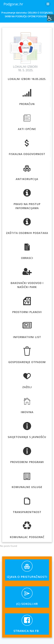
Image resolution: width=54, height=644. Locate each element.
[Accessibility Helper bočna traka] (51, 18)
